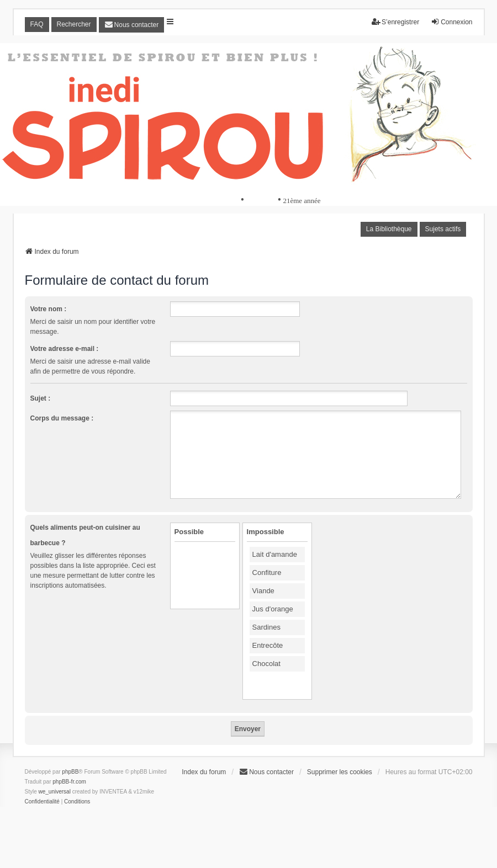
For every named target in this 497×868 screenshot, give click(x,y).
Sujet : (41, 398)
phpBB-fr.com (69, 782)
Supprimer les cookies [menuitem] (340, 772)
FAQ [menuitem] (37, 24)
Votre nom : (49, 309)
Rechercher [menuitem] (74, 24)
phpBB (70, 772)
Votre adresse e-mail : (65, 349)
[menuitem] (132, 25)
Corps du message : (62, 418)
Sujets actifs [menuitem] (443, 229)
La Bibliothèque (389, 229)
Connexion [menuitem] (451, 22)
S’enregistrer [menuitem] (395, 22)
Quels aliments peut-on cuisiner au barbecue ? (85, 535)
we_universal (55, 792)
